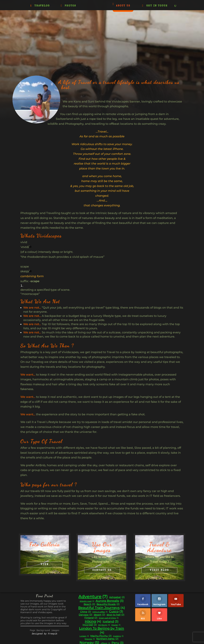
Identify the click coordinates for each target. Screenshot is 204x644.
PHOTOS (70, 6)
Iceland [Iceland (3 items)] (111, 622)
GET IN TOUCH (157, 6)
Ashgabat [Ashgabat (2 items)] (117, 597)
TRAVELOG (42, 6)
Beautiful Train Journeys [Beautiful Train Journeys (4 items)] (102, 608)
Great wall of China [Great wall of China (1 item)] (109, 618)
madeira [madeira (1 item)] (118, 636)
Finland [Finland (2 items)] (91, 618)
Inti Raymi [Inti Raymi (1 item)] (104, 625)
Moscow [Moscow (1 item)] (90, 639)
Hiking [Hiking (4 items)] (93, 621)
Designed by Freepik (45, 634)
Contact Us (102, 570)
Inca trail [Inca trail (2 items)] (90, 625)
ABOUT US (123, 6)
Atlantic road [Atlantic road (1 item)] (87, 601)
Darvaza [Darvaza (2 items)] (86, 615)
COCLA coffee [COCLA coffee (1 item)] (100, 612)
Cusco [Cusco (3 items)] (116, 612)
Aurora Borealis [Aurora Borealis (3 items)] (110, 601)
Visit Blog (159, 570)
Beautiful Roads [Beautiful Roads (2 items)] (108, 604)
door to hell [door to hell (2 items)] (115, 615)
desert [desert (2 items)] (99, 615)
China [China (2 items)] (86, 612)
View (45, 565)
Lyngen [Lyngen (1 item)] (84, 636)
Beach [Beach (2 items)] (89, 604)
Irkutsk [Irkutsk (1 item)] (116, 625)
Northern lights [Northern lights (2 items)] (107, 639)
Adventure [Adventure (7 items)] (93, 597)
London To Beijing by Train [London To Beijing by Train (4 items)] (102, 630)
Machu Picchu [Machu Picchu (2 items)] (101, 636)
